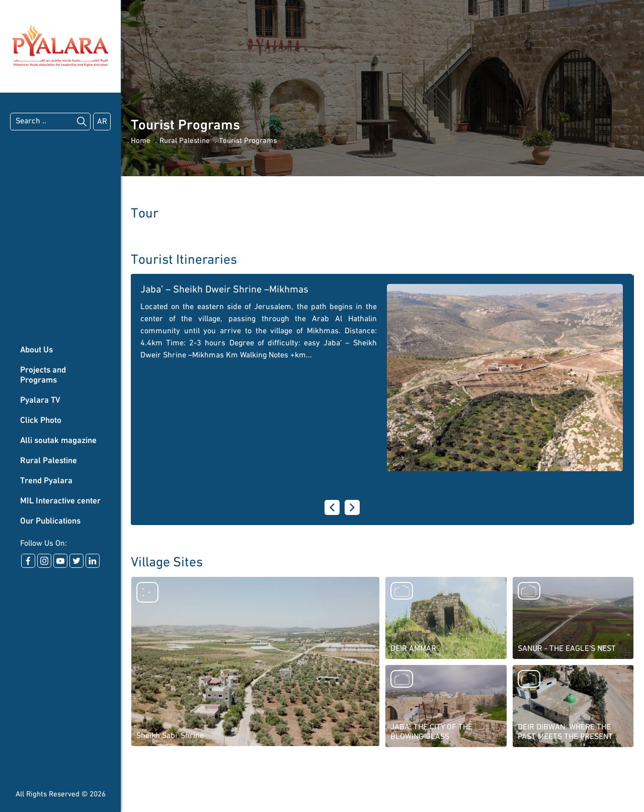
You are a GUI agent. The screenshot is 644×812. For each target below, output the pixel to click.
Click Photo (41, 421)
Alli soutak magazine (58, 441)
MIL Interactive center (60, 501)
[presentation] (332, 507)
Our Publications (50, 521)
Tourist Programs (248, 141)
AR (102, 122)
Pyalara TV (40, 400)
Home (141, 141)
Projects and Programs (43, 375)
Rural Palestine (49, 461)
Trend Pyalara (46, 481)
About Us (36, 350)
